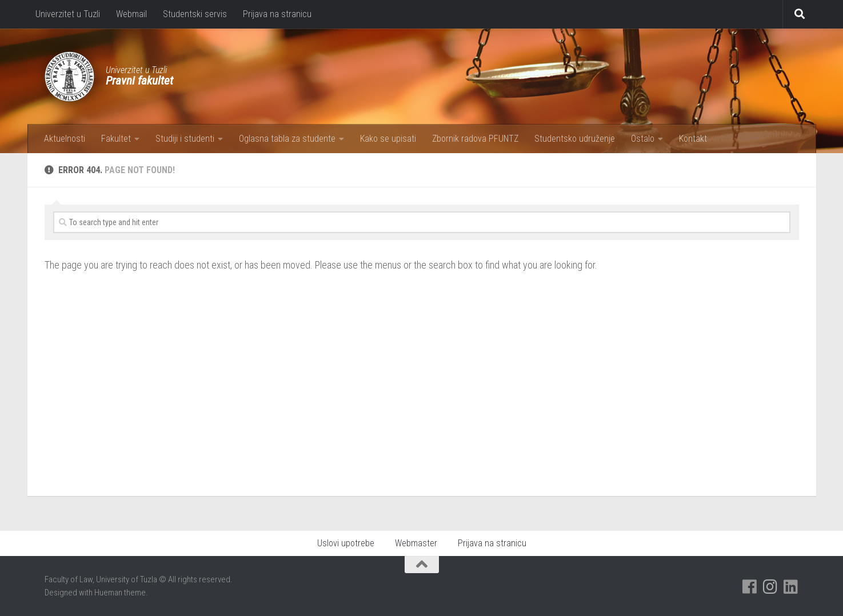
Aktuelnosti (65, 139)
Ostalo (643, 139)
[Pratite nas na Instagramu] (770, 587)
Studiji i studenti (185, 139)
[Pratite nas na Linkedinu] (790, 587)
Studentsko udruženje (575, 139)
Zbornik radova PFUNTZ (475, 139)
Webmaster (416, 543)
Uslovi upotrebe (346, 543)
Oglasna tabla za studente (287, 139)
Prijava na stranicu (277, 14)
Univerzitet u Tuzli (68, 14)
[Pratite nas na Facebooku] (749, 587)
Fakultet (116, 139)
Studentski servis (195, 14)
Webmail (131, 14)
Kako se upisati (388, 139)
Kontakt (693, 139)
